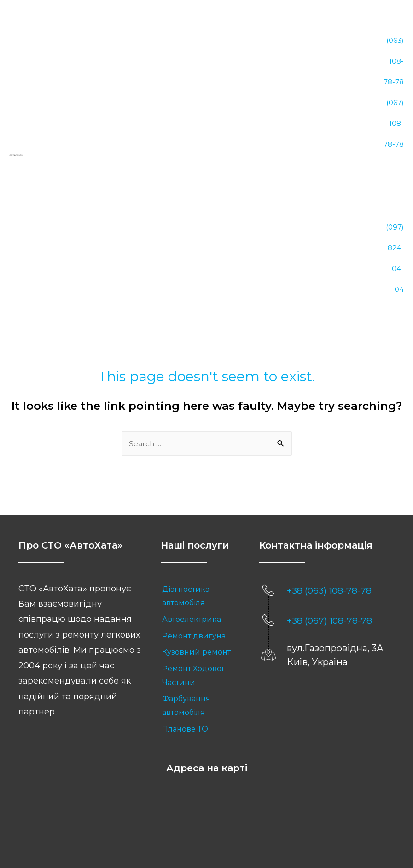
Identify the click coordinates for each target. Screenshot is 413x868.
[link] (201, 485)
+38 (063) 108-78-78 (330, 479)
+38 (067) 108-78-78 (330, 509)
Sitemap (242, 830)
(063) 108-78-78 (394, 41)
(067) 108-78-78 (394, 80)
